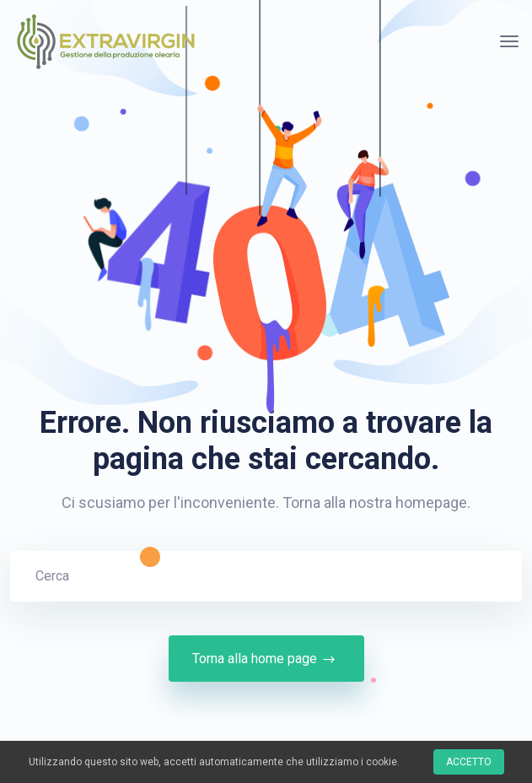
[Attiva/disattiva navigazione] (509, 41)
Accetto (469, 762)
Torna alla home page (266, 659)
